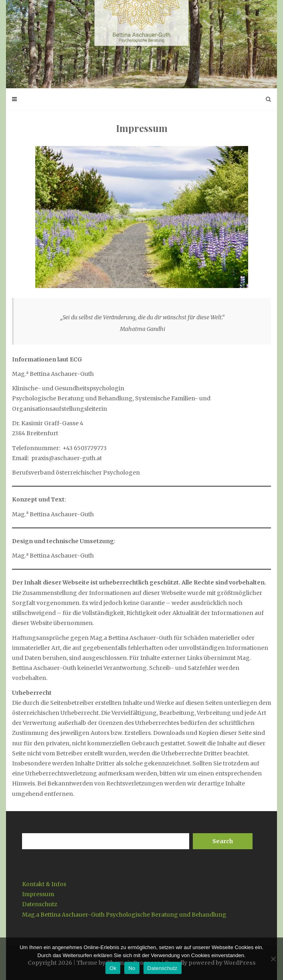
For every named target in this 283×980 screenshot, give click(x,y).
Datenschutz (40, 904)
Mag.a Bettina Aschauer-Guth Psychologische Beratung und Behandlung (124, 915)
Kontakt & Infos (44, 884)
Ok (113, 968)
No (132, 968)
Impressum (38, 894)
